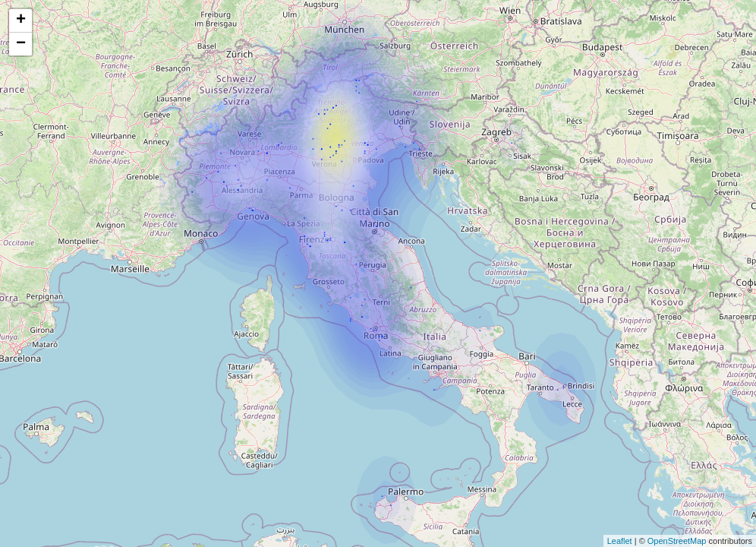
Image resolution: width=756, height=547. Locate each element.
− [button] (21, 44)
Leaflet (620, 541)
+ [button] (21, 21)
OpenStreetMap (677, 541)
